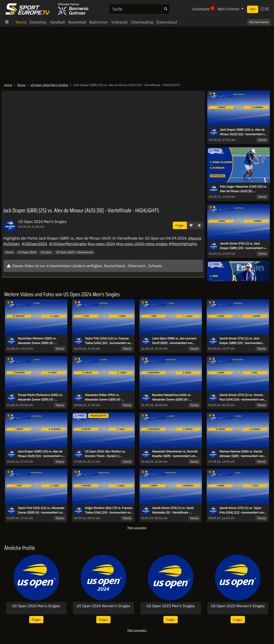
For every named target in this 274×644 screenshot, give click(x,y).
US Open (46, 252)
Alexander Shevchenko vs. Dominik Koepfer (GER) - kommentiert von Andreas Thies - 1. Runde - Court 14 (176, 454)
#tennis (195, 238)
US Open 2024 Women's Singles (103, 606)
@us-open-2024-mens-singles (142, 244)
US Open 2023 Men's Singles (171, 606)
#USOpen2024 (34, 244)
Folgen (180, 225)
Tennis (21, 22)
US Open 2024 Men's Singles (49, 85)
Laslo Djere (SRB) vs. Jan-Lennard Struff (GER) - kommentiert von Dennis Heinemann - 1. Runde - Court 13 (174, 341)
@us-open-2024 (101, 244)
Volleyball (119, 22)
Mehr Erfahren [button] (229, 9)
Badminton (99, 22)
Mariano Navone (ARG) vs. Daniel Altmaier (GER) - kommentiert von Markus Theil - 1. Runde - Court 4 (241, 454)
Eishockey (38, 22)
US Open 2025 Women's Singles (238, 606)
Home (8, 85)
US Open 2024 (27, 252)
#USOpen (12, 244)
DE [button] (264, 9)
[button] (191, 225)
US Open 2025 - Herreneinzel (75, 252)
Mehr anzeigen (137, 528)
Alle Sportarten (259, 22)
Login (253, 9)
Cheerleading (142, 22)
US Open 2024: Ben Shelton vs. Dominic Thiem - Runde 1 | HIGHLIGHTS (105, 454)
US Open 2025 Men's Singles (36, 606)
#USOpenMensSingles (68, 244)
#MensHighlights (183, 244)
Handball (57, 22)
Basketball (77, 22)
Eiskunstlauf (167, 22)
